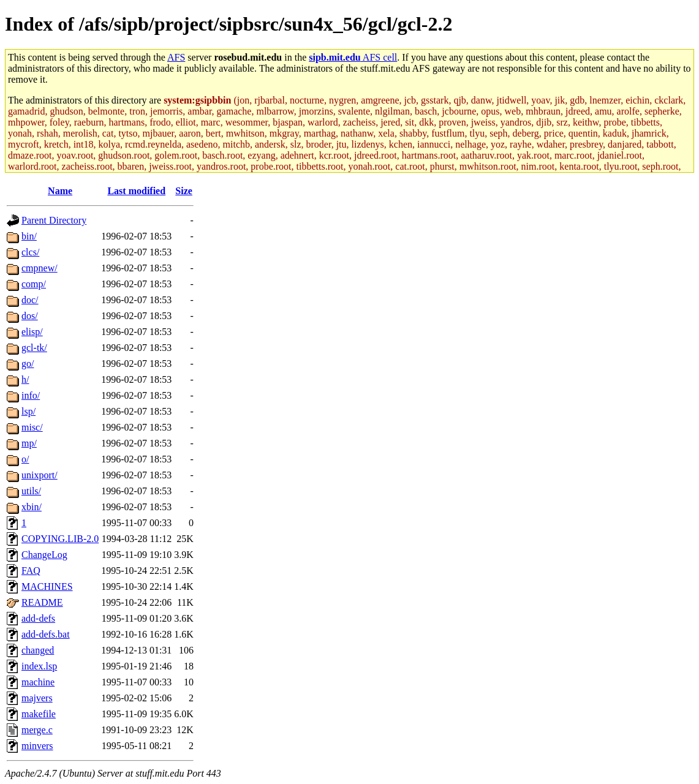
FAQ (31, 571)
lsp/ (28, 411)
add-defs (38, 618)
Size (184, 191)
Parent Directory (54, 220)
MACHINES (47, 586)
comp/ (34, 284)
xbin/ (32, 507)
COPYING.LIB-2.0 (60, 539)
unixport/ (40, 475)
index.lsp (39, 666)
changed (38, 650)
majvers (37, 698)
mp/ (29, 443)
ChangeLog (44, 555)
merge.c (37, 730)
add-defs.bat (46, 634)
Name (60, 191)
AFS (176, 57)
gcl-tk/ (34, 348)
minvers (37, 746)
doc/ (30, 300)
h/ (25, 379)
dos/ (30, 316)
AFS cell (353, 57)
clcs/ (30, 252)
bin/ (29, 236)
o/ (25, 459)
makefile (39, 714)
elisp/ (32, 332)
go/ (28, 364)
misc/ (32, 427)
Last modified (136, 191)
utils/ (31, 491)
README (42, 602)
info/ (31, 395)
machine (38, 682)
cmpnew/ (40, 268)
